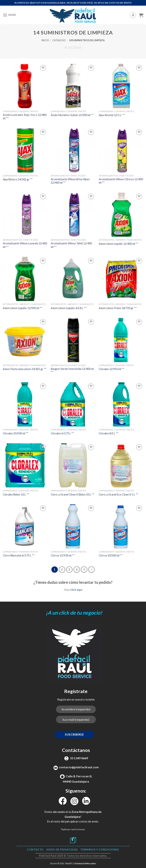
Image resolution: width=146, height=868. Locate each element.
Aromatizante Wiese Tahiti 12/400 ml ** (71, 245)
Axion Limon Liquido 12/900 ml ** (23, 308)
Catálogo (59, 40)
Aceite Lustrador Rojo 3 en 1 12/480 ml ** (25, 117)
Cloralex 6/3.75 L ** (62, 433)
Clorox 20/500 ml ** (111, 555)
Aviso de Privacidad (62, 849)
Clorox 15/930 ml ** (63, 555)
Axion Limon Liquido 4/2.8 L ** (69, 308)
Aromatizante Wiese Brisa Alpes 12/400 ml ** (70, 181)
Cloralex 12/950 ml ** (112, 369)
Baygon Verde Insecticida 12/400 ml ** (72, 371)
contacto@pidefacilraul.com (79, 767)
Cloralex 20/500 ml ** (16, 433)
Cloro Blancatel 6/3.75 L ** (19, 555)
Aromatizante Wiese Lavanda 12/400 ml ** (25, 245)
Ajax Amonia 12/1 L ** (112, 115)
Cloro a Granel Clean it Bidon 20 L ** (73, 494)
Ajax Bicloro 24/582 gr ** (18, 179)
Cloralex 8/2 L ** (109, 433)
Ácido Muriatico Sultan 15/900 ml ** (72, 115)
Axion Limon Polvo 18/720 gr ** (118, 308)
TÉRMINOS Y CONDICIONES (100, 849)
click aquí (76, 589)
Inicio (45, 40)
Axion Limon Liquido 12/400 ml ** (119, 244)
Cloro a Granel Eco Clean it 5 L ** (119, 494)
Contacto (35, 849)
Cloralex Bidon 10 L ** (16, 494)
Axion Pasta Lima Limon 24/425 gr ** (25, 369)
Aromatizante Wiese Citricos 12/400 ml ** (121, 181)
